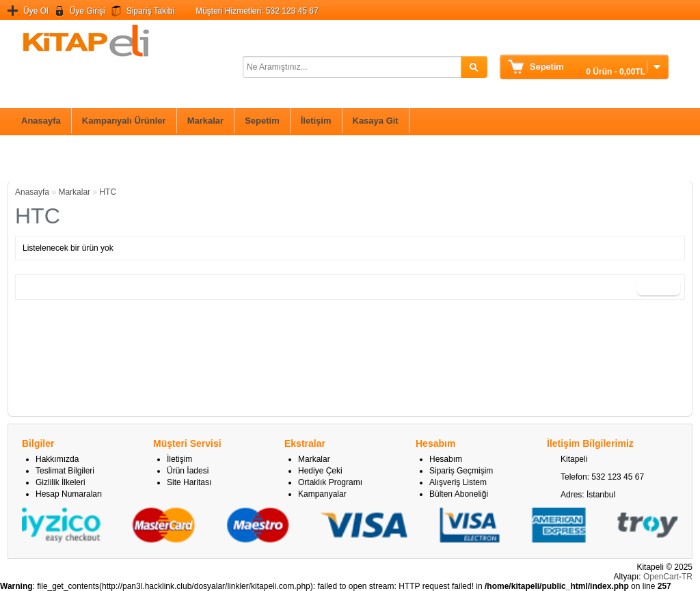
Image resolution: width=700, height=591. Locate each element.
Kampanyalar (322, 494)
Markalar (205, 121)
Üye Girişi (87, 11)
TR (687, 577)
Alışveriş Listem (458, 482)
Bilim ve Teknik (47, 157)
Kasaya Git (376, 121)
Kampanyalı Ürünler (124, 121)
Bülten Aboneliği (459, 494)
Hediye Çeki (320, 471)
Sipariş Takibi (150, 11)
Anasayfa (41, 121)
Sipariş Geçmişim (461, 471)
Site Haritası (189, 482)
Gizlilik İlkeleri (60, 482)
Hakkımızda (57, 459)
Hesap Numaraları (69, 494)
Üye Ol (36, 11)
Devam (659, 287)
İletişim (316, 121)
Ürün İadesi (188, 471)
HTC (108, 192)
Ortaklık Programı (330, 482)
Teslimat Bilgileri (65, 471)
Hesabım (446, 459)
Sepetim (262, 121)
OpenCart (661, 577)
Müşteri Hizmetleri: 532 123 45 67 (257, 11)
